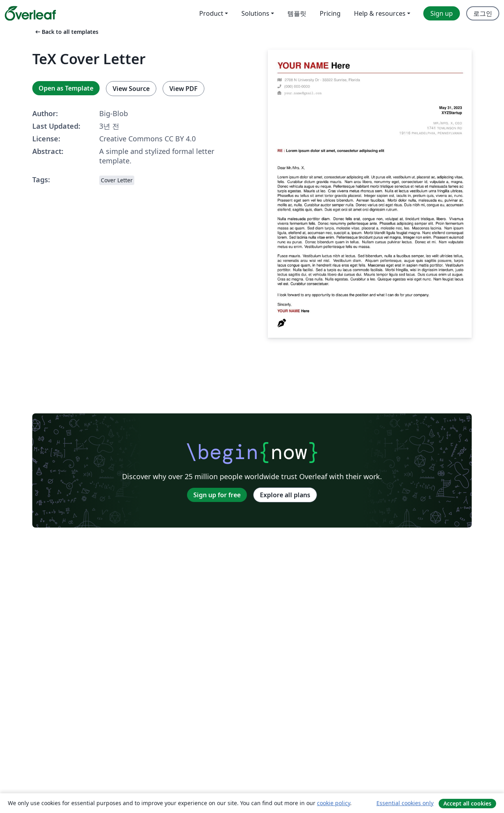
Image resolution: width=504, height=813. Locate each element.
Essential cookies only (405, 803)
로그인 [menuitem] (483, 13)
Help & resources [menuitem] (380, 13)
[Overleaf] (30, 13)
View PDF (183, 89)
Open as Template (66, 88)
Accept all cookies (467, 803)
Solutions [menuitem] (255, 13)
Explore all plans (285, 495)
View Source (131, 89)
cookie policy (334, 803)
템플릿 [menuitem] (297, 13)
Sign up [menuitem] (442, 13)
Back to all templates (66, 32)
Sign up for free (217, 495)
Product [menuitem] (211, 13)
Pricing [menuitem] (330, 13)
